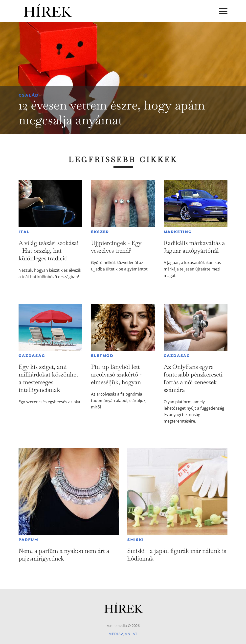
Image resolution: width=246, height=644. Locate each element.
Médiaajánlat (123, 634)
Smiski (136, 540)
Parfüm (28, 540)
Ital (24, 232)
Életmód (102, 356)
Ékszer (100, 232)
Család (29, 95)
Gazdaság (32, 356)
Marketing (178, 232)
